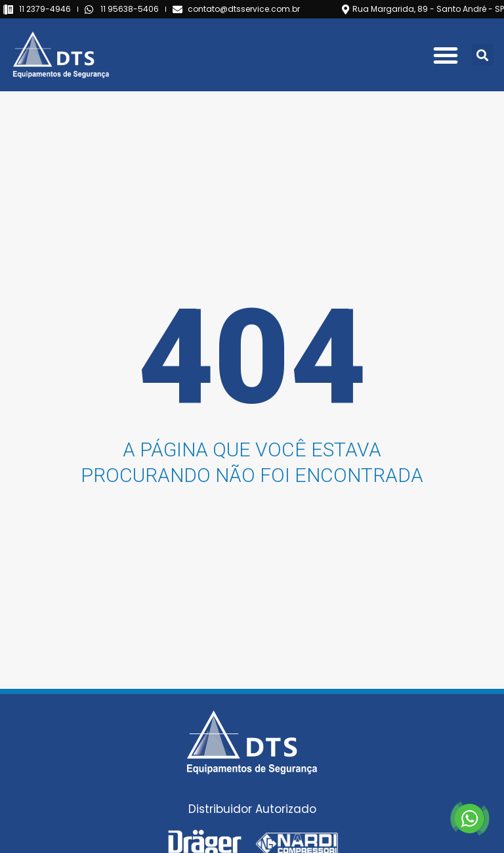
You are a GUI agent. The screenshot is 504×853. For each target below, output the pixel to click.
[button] (446, 55)
